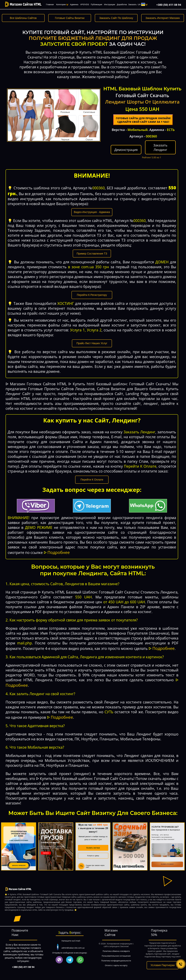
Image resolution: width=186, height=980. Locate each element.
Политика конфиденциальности (116, 961)
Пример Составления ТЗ (92, 254)
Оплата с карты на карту (116, 965)
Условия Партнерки (163, 965)
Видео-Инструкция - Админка (92, 212)
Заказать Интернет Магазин (163, 18)
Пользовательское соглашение (116, 956)
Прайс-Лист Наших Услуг (92, 343)
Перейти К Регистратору (92, 295)
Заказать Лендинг (160, 147)
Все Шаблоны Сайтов (23, 18)
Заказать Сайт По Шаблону (116, 18)
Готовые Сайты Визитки (70, 18)
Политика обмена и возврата (116, 951)
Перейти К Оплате (92, 480)
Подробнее (59, 552)
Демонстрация (126, 150)
